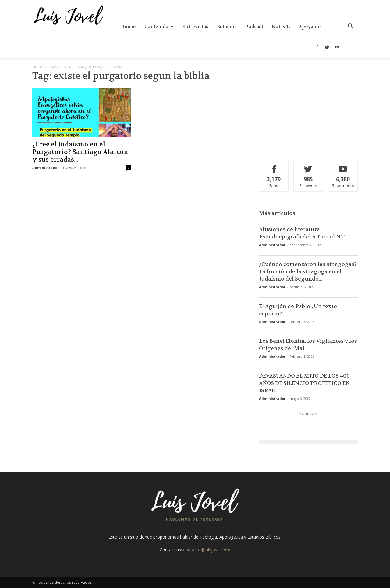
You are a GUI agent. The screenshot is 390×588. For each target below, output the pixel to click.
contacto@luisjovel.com (207, 550)
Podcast (254, 27)
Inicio (129, 27)
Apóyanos (310, 27)
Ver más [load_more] (308, 413)
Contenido (159, 27)
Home (38, 67)
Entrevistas (195, 27)
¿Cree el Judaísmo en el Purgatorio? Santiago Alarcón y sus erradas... (80, 152)
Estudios (227, 27)
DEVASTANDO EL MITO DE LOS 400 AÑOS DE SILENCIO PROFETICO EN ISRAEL (304, 383)
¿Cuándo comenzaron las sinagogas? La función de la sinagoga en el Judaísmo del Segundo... (308, 271)
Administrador (46, 168)
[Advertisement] (308, 111)
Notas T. (281, 27)
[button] (350, 27)
